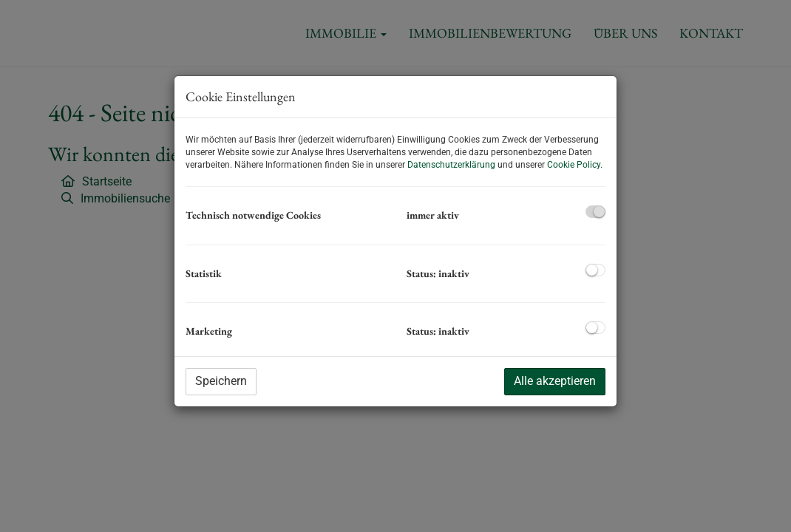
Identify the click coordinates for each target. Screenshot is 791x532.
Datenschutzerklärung (451, 165)
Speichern (221, 381)
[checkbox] (595, 212)
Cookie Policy (574, 165)
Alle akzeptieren (555, 381)
